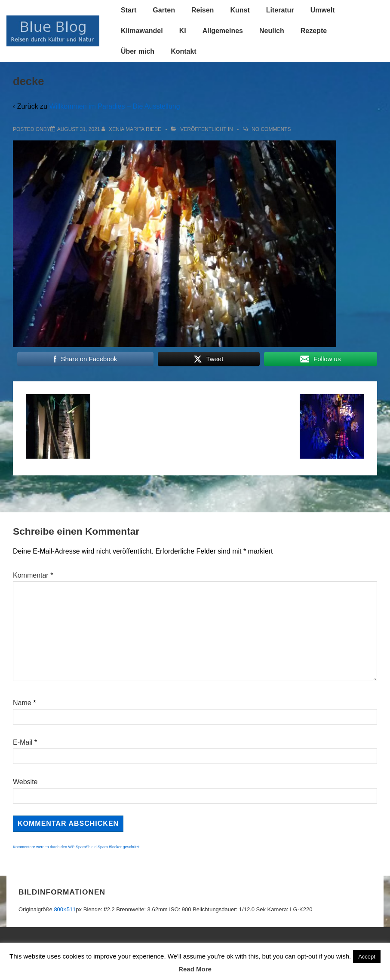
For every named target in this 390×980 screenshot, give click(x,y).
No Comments (271, 129)
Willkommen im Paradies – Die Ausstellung (114, 106)
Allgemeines (223, 31)
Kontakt (184, 51)
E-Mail (23, 742)
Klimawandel (142, 31)
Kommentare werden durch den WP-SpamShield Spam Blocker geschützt (76, 847)
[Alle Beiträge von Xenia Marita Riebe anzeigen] (132, 129)
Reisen (203, 10)
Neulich (272, 31)
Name (22, 703)
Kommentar (33, 575)
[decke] (79, 129)
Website (25, 782)
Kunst (240, 10)
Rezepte (314, 31)
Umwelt (323, 10)
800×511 (65, 909)
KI (183, 31)
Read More (195, 969)
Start (129, 10)
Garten (164, 10)
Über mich (138, 51)
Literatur (280, 10)
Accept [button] (367, 957)
